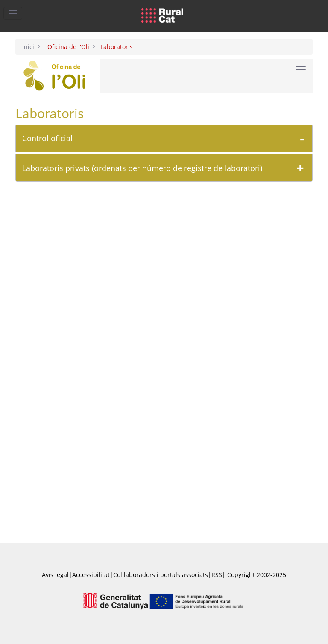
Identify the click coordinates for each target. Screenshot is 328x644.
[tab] (164, 138)
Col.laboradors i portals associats (161, 575)
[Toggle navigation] (13, 13)
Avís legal (55, 575)
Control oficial (47, 138)
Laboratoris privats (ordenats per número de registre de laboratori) (142, 168)
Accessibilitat (91, 575)
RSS (217, 575)
